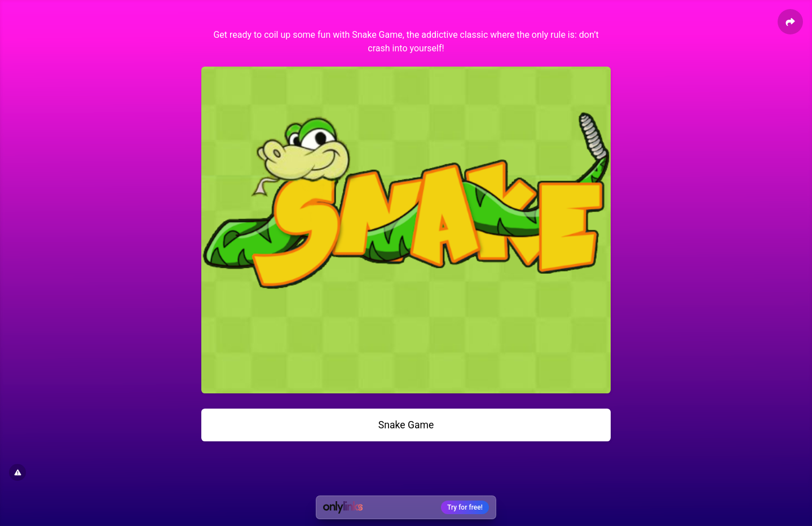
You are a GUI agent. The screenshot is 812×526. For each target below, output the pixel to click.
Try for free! (465, 507)
